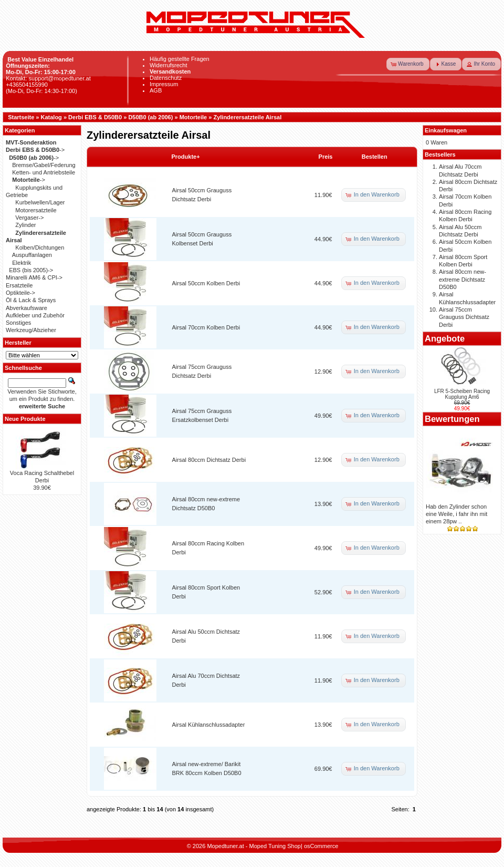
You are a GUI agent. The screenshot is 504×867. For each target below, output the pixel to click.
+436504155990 (27, 85)
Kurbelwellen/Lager (40, 202)
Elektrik (22, 263)
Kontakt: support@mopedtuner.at (48, 78)
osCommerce (321, 846)
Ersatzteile (19, 285)
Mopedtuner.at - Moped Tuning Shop (254, 846)
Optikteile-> (20, 293)
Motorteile (193, 117)
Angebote (445, 338)
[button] (408, 64)
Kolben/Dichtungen (40, 247)
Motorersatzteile (36, 210)
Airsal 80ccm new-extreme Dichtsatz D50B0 (463, 279)
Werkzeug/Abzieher (31, 330)
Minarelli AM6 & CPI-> (34, 277)
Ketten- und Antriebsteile (44, 172)
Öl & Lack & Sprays (31, 300)
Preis (326, 157)
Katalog (51, 117)
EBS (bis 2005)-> (31, 270)
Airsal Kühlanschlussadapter (209, 725)
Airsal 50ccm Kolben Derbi (206, 283)
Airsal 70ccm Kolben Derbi (206, 327)
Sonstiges (18, 323)
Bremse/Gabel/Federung (44, 165)
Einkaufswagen (446, 130)
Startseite (21, 117)
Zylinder (25, 225)
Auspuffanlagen (32, 255)
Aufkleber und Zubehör (35, 315)
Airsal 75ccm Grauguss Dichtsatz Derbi (464, 317)
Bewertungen (452, 419)
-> (35, 150)
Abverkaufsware (27, 308)
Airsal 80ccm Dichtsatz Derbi (209, 460)
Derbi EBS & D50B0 (95, 117)
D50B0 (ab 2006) (150, 117)
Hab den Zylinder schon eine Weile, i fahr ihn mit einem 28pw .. (456, 514)
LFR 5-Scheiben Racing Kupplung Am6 (462, 394)
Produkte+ (186, 157)
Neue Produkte (25, 419)
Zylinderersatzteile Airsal (247, 117)
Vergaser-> (29, 218)
